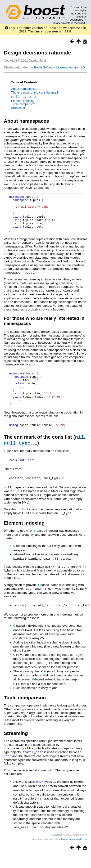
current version (46, 31)
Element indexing (23, 101)
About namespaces (24, 89)
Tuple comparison (23, 104)
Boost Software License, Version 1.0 (59, 67)
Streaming (18, 108)
